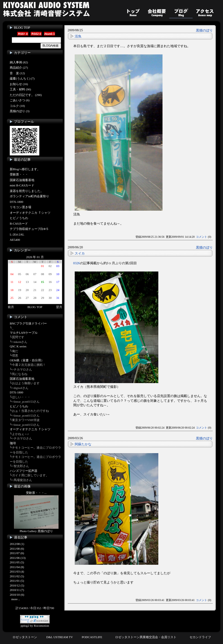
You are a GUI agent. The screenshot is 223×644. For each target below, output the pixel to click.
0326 (77, 263)
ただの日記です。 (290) (26, 95)
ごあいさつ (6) (20, 100)
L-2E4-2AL (17, 234)
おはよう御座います (26, 383)
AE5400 (15, 240)
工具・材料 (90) (20, 89)
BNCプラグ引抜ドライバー (28, 323)
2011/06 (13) (18, 558)
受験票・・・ (19, 174)
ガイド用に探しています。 (30, 475)
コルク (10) (17, 106)
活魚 (78, 36)
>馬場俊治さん (22, 480)
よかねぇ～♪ (20, 434)
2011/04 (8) (17, 567)
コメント (202, 237)
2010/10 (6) (17, 595)
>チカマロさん (22, 369)
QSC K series (18, 346)
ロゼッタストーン (25, 637)
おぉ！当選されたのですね (30, 411)
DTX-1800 (16, 202)
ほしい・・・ (21, 397)
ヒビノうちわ (19, 218)
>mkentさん (20, 342)
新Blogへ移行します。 (25, 169)
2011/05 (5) (17, 562)
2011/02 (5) (17, 576)
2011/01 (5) (17, 581)
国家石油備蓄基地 (22, 180)
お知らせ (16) (19, 84)
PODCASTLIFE (92, 637)
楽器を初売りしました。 (27, 191)
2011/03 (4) (17, 571)
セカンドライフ (200, 637)
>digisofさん (20, 388)
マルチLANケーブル (24, 333)
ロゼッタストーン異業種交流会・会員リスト (146, 637)
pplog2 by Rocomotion (35, 624)
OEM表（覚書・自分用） (27, 360)
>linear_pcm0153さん (26, 402)
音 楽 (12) (17, 73)
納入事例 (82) (19, 62)
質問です (18, 337)
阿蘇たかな (83, 444)
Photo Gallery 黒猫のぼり (36, 531)
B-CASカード (19, 224)
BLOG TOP (22, 28)
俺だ (15, 351)
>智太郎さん (20, 466)
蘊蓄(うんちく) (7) (22, 78)
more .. (16, 599)
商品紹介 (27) (19, 68)
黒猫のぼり (204, 30)
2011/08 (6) (17, 549)
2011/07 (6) (17, 553)
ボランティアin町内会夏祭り (29, 196)
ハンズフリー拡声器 (24, 471)
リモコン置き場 (20, 207)
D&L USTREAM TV (60, 637)
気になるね (20, 374)
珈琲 (13, 443)
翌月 (59, 307)
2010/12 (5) (17, 585)
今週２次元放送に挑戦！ (29, 365)
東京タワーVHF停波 (26, 420)
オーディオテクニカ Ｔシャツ (30, 213)
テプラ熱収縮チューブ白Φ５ (29, 229)
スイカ (80, 253)
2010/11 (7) (17, 590)
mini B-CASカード (22, 185)
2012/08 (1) (17, 544)
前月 (11, 307)
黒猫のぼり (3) (20, 111)
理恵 (15, 355)
